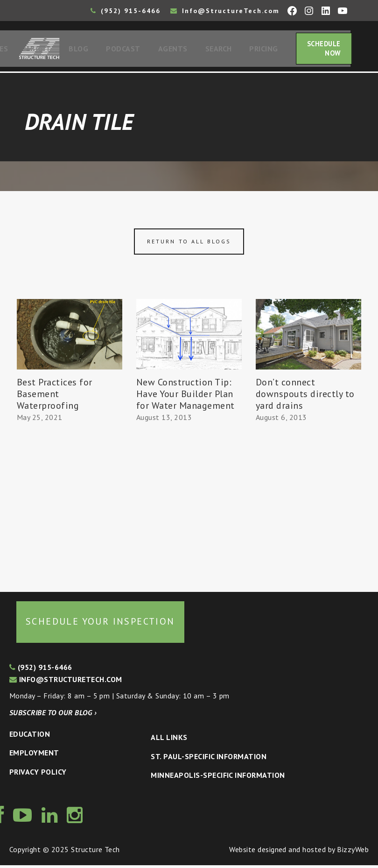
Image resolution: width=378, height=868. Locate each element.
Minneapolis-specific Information (218, 778)
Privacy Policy (38, 775)
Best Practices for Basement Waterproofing (55, 397)
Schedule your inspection (100, 624)
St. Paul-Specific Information (209, 759)
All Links (169, 740)
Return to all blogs (189, 244)
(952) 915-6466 (126, 11)
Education (30, 737)
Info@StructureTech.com (225, 11)
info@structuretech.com (66, 682)
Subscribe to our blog (53, 715)
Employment (34, 755)
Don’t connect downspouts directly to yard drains (305, 397)
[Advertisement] (70, 506)
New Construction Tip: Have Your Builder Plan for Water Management (185, 397)
